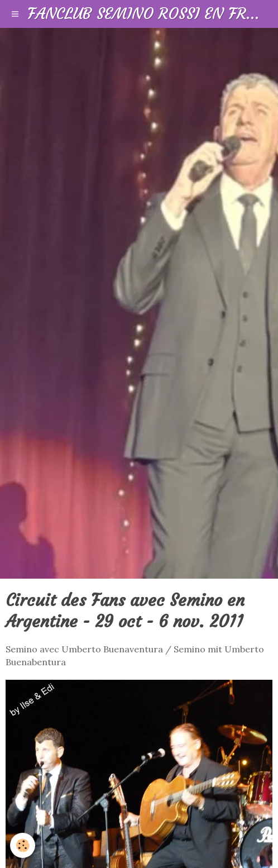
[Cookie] (23, 845)
